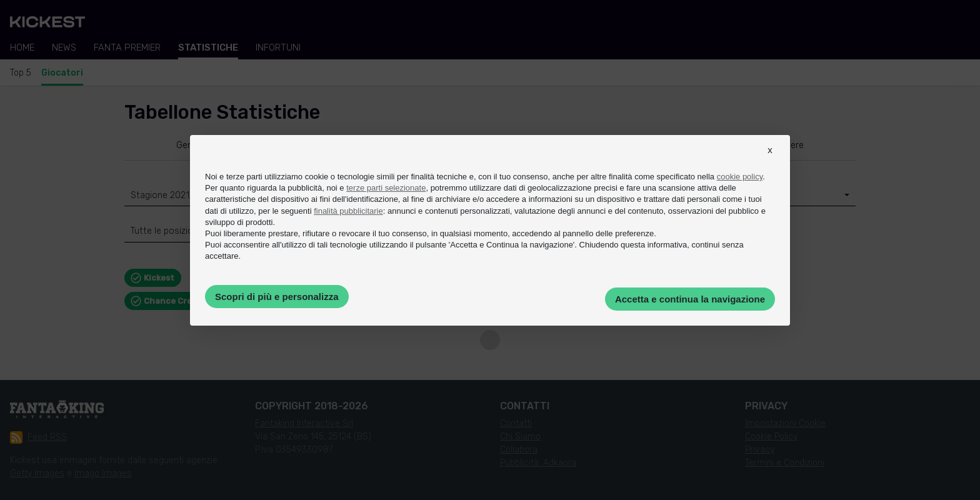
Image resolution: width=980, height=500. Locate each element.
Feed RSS (38, 437)
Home (22, 47)
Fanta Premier (127, 47)
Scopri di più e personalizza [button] (277, 297)
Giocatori (62, 73)
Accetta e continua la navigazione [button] (690, 299)
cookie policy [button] (740, 177)
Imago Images (103, 473)
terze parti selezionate (386, 188)
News (64, 47)
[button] (770, 161)
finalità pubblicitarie (348, 211)
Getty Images (37, 473)
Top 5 (21, 73)
